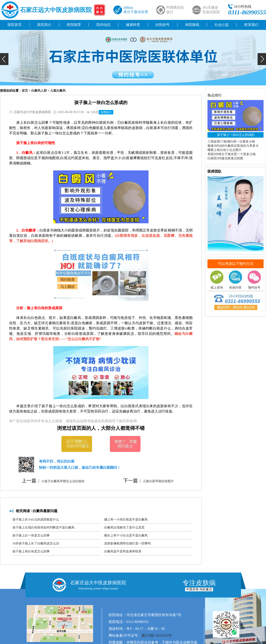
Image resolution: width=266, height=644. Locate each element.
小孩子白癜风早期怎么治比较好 (63, 481)
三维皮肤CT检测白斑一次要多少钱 (231, 142)
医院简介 (44, 25)
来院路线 (192, 25)
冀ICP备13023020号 (157, 635)
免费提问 (106, 112)
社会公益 (222, 25)
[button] (4, 59)
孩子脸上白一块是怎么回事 (31, 535)
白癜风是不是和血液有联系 (123, 551)
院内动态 (104, 25)
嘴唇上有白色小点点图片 (225, 150)
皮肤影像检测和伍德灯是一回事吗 (127, 543)
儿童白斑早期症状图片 (158, 481)
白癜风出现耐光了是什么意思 (124, 527)
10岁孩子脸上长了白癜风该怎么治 (36, 543)
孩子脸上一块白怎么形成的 (236, 135)
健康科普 (133, 25)
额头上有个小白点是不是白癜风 (126, 535)
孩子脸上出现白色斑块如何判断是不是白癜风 (43, 527)
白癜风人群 (39, 91)
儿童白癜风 (58, 91)
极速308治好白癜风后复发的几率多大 (233, 146)
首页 (25, 91)
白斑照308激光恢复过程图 (225, 158)
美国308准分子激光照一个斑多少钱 (232, 154)
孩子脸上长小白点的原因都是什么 (36, 520)
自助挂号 (162, 25)
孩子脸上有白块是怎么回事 (31, 551)
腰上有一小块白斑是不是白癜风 (126, 520)
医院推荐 (74, 25)
